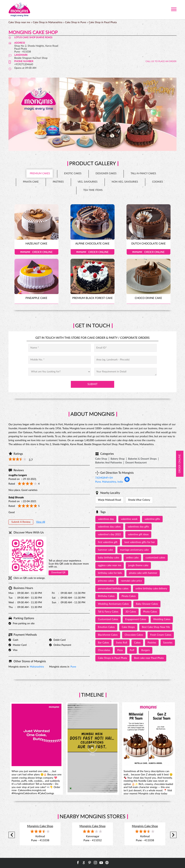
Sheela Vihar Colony (139, 500)
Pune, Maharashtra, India (109, 482)
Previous (12, 835)
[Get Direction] (127, 481)
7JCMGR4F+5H (104, 478)
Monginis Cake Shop (40, 826)
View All (41, 522)
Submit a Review (21, 522)
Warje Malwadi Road (109, 500)
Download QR (58, 573)
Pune (73, 667)
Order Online (36, 252)
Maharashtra (37, 667)
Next (173, 835)
